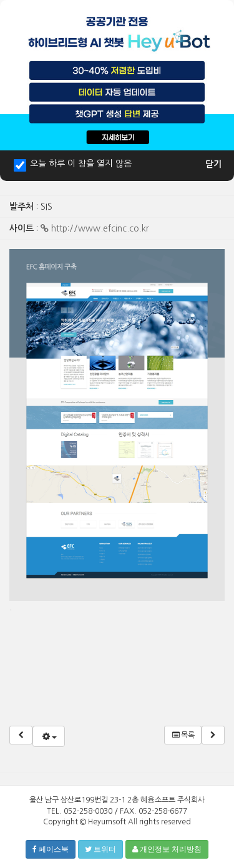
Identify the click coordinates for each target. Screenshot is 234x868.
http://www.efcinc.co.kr (95, 228)
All (133, 822)
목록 (183, 735)
